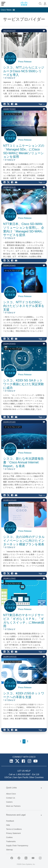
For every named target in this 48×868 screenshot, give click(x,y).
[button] (6, 10)
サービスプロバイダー (13, 36)
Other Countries (36, 777)
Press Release (25, 62)
